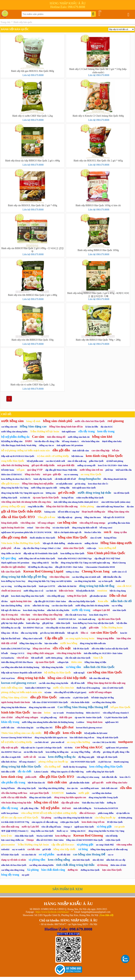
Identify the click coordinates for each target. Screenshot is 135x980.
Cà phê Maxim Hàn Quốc (116, 717)
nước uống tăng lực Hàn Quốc (100, 772)
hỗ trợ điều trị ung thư (69, 512)
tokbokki (5, 849)
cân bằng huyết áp (105, 818)
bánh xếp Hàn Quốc (43, 479)
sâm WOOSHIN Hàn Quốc (83, 762)
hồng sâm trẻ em (41, 649)
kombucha (71, 793)
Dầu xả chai (118, 596)
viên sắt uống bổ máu (51, 827)
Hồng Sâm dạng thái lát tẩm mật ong (106, 683)
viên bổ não (23, 658)
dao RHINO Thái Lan (11, 752)
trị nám (48, 692)
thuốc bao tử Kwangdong (88, 688)
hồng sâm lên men (93, 517)
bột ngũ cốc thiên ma (11, 610)
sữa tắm (126, 788)
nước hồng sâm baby (117, 783)
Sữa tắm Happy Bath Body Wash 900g (19, 445)
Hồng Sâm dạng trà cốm (31, 643)
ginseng (78, 517)
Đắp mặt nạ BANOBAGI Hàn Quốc (18, 456)
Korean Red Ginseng (88, 835)
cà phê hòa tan (105, 762)
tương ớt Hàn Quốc (77, 596)
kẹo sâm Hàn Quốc (112, 870)
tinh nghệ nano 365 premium (70, 445)
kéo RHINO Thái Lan (33, 628)
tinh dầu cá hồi (8, 772)
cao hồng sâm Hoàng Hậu (104, 702)
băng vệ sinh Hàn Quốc (108, 738)
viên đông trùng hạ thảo (69, 653)
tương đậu (65, 488)
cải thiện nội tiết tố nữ (65, 479)
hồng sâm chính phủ (58, 421)
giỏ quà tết (98, 783)
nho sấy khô (98, 860)
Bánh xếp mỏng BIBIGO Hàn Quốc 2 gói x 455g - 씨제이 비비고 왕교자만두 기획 (98, 295)
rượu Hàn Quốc (113, 840)
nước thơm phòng (54, 658)
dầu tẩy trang (10, 808)
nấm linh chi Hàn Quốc (99, 667)
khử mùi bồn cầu (124, 470)
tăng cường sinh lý (40, 563)
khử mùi (66, 808)
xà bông (83, 849)
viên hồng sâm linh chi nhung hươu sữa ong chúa (26, 502)
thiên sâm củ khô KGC (12, 474)
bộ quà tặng (9, 558)
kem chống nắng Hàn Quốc (106, 767)
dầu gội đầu (61, 450)
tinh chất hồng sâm (12, 688)
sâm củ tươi (96, 538)
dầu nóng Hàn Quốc (27, 788)
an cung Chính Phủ (105, 845)
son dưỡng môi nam (90, 788)
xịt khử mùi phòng (115, 461)
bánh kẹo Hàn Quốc (16, 712)
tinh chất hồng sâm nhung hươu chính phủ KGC (76, 502)
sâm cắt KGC (125, 586)
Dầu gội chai (64, 727)
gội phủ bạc (48, 623)
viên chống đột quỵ (56, 596)
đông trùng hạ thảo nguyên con (70, 797)
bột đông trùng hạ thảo (52, 667)
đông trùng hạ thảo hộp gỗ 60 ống (24, 577)
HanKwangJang (121, 762)
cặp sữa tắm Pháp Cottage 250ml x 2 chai (42, 548)
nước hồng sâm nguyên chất (44, 488)
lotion (47, 713)
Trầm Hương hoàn (112, 628)
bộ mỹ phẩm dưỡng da (15, 437)
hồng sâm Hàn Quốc (73, 537)
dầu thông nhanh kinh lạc (115, 479)
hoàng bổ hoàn (8, 788)
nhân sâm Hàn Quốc (74, 548)
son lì (107, 532)
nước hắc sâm (8, 728)
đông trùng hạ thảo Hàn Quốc (21, 766)
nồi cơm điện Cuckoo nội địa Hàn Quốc (110, 649)
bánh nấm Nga (33, 623)
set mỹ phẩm (47, 854)
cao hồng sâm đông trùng (13, 870)
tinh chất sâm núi (109, 788)
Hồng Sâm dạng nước (116, 543)
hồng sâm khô (102, 437)
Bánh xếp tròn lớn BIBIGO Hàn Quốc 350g (33, 340)
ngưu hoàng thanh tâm (13, 528)
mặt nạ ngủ (79, 673)
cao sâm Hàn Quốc (104, 633)
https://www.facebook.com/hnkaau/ (52, 912)
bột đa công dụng (118, 591)
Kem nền (103, 601)
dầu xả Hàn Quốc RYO (18, 517)
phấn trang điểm (106, 813)
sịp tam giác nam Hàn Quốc (42, 619)
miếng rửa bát (91, 543)
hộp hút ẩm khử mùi (11, 639)
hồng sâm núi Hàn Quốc (40, 797)
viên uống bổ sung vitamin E (116, 713)
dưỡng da (111, 803)
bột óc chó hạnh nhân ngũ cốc (68, 532)
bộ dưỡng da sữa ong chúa (40, 567)
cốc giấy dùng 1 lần (29, 808)
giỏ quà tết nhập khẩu (43, 465)
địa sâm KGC (107, 427)
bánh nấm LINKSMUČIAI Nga (16, 649)
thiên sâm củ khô (118, 865)
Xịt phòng (46, 818)
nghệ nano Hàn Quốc (84, 827)
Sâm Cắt (98, 658)
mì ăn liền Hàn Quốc (33, 752)
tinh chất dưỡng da (82, 808)
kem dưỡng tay (63, 836)
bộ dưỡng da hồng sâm (12, 441)
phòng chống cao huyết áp (53, 762)
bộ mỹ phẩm (50, 808)
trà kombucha (8, 658)
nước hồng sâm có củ (33, 591)
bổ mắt (5, 653)
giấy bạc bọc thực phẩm (12, 623)
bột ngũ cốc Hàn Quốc (107, 757)
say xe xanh (58, 713)
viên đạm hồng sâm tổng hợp (47, 615)
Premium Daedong (75, 713)
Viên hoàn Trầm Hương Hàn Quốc (21, 543)
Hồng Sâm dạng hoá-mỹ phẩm (38, 484)
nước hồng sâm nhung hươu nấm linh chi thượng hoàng (48, 722)
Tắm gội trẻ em (46, 517)
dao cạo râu (72, 788)
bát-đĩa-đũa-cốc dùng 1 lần (47, 441)
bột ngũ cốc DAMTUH (114, 517)
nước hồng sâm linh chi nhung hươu (92, 606)
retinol (30, 528)
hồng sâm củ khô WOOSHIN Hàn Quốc (85, 840)
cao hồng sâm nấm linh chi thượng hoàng (20, 667)
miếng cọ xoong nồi (86, 465)
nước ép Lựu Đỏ (30, 827)
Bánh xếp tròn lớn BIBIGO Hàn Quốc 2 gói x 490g (33, 295)
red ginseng (116, 421)
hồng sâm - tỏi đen (10, 633)
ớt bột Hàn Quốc (115, 822)
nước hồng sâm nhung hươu (14, 432)
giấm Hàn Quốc (96, 461)
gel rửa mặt (67, 493)
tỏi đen (4, 601)
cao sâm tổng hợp (101, 451)
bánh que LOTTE (47, 586)
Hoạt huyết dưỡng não (93, 512)
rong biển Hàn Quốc (13, 461)
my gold (26, 875)
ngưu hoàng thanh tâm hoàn (16, 702)
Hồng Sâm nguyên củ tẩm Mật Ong (67, 772)
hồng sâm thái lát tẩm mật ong (62, 506)
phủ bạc (109, 470)
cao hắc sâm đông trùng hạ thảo (53, 683)
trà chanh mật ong (87, 619)
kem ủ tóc (7, 836)
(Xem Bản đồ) (106, 915)
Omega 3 (68, 827)
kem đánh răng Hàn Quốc (104, 456)
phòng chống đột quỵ (13, 506)
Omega (30, 840)
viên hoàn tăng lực (25, 728)
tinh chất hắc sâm (81, 451)
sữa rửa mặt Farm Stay (76, 615)
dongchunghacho (90, 479)
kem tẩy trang (106, 431)
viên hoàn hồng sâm (90, 441)
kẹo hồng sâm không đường (51, 788)
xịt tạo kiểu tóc (123, 813)
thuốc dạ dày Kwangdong (75, 767)
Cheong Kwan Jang (96, 571)
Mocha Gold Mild (45, 836)
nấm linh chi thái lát (67, 586)
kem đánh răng (12, 777)
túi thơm (68, 748)
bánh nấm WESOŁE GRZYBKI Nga (75, 559)
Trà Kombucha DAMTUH (106, 808)
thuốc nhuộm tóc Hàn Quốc (43, 538)
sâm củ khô (7, 717)
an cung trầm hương (78, 742)
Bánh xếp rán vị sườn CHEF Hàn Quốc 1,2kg (33, 385)
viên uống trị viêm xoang (88, 777)
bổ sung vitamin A (70, 441)
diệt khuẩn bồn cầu (112, 577)
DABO (29, 441)
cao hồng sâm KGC (89, 747)
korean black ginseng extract (89, 728)
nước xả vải (30, 757)
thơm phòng (87, 506)
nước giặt (84, 793)
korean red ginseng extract (19, 683)
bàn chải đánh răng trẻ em (82, 738)
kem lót (124, 633)
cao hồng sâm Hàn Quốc (105, 672)
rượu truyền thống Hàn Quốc (90, 498)
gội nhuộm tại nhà (98, 596)
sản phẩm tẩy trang (13, 782)
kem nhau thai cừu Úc (98, 484)
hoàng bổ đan (110, 538)
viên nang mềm (124, 845)
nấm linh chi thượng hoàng (15, 465)
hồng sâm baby (33, 474)
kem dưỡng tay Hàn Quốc (73, 553)
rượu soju (91, 548)
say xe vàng (6, 586)
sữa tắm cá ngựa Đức (11, 757)
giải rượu (94, 628)
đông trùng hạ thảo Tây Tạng (15, 488)
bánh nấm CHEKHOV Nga (38, 688)
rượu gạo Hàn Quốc (70, 822)
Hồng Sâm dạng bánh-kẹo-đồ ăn (66, 427)
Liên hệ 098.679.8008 (33, 75)
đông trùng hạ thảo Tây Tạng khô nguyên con (22, 493)
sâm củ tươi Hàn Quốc (113, 688)
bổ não (116, 451)
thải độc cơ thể (9, 643)
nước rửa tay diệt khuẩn (14, 797)
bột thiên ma (77, 456)
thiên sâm (77, 662)
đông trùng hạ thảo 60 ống (97, 586)
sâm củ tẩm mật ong (77, 461)
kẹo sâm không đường (12, 606)
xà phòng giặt (85, 844)
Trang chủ (5, 22)
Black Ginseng (119, 563)
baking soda (50, 512)
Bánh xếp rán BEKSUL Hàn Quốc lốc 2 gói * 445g (98, 161)
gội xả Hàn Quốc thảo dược (21, 511)
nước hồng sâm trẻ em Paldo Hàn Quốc (37, 559)
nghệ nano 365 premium (117, 748)
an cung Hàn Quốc (91, 474)
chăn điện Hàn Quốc (24, 836)
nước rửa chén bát (64, 688)
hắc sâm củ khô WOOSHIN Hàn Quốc (50, 702)
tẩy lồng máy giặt (86, 757)
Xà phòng (33, 870)
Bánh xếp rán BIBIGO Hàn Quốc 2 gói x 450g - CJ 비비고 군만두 (33, 250)
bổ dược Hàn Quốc (10, 855)
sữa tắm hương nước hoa (14, 793)
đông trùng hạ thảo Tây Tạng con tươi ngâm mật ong (85, 563)
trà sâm (42, 757)
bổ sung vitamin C (28, 762)
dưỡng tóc (73, 870)
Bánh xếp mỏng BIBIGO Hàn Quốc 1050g (98, 250)
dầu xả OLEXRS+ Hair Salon (50, 840)
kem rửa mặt (72, 733)
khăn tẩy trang (10, 722)
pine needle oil (58, 742)
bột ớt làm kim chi (36, 783)
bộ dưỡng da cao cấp (11, 628)
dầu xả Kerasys (87, 813)
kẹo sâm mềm (51, 643)
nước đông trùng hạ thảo (94, 493)
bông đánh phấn (10, 523)
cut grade (120, 827)
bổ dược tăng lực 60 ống (102, 698)
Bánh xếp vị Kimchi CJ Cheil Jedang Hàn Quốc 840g (98, 116)
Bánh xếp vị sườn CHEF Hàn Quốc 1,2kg (33, 116)
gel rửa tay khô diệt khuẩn (52, 633)
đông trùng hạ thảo (31, 678)
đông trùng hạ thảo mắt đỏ (84, 528)
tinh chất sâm (57, 782)
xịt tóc (27, 606)
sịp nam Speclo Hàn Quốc (46, 498)
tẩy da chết (25, 771)
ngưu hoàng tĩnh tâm (21, 601)
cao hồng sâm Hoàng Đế (89, 854)
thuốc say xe (62, 831)
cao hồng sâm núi (9, 427)
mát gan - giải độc (52, 474)
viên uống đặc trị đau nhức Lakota (62, 628)
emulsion (102, 591)
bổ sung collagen (46, 523)
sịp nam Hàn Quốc (45, 662)
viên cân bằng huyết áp (13, 619)
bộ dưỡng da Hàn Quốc (58, 673)
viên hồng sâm (28, 523)
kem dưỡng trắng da (62, 757)
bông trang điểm (106, 638)
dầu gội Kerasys (10, 484)
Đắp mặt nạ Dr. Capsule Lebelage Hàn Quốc (41, 748)
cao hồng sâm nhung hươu (41, 865)
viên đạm (25, 615)
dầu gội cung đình (14, 537)
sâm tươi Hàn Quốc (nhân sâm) (116, 502)
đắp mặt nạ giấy (10, 748)
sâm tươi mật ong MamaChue (110, 507)
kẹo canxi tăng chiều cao (12, 840)
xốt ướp (97, 752)
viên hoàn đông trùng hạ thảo (16, 803)
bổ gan (20, 470)
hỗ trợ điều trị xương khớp (17, 742)
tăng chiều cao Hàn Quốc (43, 831)
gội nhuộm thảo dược (80, 783)
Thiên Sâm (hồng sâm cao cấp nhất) (21, 733)
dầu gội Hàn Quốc (44, 697)
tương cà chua (73, 572)
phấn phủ (6, 548)
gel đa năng (80, 484)
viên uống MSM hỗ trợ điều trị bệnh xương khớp (49, 813)
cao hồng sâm (67, 523)
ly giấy (83, 628)
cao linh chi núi (42, 742)
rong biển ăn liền (36, 507)
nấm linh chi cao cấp (116, 860)
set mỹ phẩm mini (64, 484)
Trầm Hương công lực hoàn (33, 845)
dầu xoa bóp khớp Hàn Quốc (82, 601)
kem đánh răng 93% (99, 615)
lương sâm (51, 493)
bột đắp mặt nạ (65, 517)
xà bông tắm (73, 667)
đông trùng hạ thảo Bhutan (14, 707)
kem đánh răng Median (34, 610)
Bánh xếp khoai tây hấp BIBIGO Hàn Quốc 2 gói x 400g (32, 161)
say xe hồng (117, 606)
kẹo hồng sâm (124, 638)
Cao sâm (38, 437)
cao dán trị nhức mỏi (55, 461)
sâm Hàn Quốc (119, 610)
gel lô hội (47, 849)
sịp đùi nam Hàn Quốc (109, 619)
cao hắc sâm (34, 849)
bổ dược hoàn (8, 470)
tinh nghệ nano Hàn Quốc (84, 488)
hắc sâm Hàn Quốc (11, 572)
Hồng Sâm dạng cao (33, 426)
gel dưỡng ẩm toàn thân (119, 523)
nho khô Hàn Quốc (81, 860)
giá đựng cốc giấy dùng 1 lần (116, 752)
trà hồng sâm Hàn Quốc (25, 586)
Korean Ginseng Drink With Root (17, 738)
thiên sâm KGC (93, 713)
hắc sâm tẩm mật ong (99, 678)
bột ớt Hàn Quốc (81, 649)
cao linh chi (51, 591)
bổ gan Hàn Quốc (121, 707)
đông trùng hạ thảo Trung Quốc (103, 797)
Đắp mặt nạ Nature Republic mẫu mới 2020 (21, 673)
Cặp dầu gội (54, 638)
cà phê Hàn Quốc (81, 698)
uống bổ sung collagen (27, 717)
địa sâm (130, 507)
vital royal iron (8, 678)
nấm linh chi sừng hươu (58, 610)
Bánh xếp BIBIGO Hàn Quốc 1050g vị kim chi (98, 205)
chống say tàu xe (46, 445)
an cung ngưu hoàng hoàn (80, 638)
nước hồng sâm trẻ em (91, 470)
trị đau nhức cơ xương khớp (53, 456)
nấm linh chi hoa (9, 762)
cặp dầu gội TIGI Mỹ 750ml (107, 559)
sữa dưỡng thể (52, 767)
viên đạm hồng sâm (59, 577)
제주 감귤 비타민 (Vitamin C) (15, 831)
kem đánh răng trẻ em (93, 822)
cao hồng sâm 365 (44, 728)
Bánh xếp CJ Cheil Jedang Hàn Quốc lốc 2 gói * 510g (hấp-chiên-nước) (98, 71)
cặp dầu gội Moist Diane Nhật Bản (61, 470)
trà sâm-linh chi (29, 855)
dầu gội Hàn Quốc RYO (57, 777)
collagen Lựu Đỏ (102, 610)
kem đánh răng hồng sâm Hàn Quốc (28, 596)
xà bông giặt (104, 827)
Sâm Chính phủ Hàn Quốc (106, 553)
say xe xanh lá (18, 849)
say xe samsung (71, 474)
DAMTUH (58, 793)
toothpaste (126, 742)
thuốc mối (120, 581)
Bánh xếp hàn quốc (23, 22)
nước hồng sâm (12, 421)
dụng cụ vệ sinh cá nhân (14, 860)
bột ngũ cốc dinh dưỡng (54, 543)
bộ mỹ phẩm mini (35, 461)
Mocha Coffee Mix (93, 532)
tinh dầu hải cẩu (109, 777)
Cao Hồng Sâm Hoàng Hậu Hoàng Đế (83, 707)
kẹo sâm (37, 713)
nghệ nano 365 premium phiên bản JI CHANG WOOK (26, 532)
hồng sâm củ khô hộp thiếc (67, 678)
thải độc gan (66, 717)
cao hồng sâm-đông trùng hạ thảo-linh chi (73, 818)
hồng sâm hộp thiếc (65, 849)
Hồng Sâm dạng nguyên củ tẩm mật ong (109, 849)
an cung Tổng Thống (81, 752)
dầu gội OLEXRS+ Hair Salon (69, 567)
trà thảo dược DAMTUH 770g (15, 822)
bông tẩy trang (10, 875)
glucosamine (8, 845)
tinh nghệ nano (69, 432)
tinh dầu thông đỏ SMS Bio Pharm (17, 662)
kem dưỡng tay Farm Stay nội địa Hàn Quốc (94, 623)
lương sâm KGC (78, 831)
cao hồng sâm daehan (102, 793)
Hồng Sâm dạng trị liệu (95, 662)
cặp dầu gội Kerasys (63, 845)
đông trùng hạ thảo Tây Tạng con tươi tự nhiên (50, 581)
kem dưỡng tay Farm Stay (13, 581)
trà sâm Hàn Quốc (61, 528)
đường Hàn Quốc (9, 498)
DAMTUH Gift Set (67, 619)
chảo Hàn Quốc (63, 623)
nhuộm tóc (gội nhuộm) (13, 567)
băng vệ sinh (33, 421)
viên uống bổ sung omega (92, 523)
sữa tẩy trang (86, 431)
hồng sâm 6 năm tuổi (33, 639)
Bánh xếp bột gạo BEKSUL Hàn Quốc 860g (33, 71)
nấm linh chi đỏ (121, 601)
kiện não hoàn (66, 591)
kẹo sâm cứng (43, 528)
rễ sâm (17, 548)
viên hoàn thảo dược (80, 702)
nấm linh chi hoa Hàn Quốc (14, 865)
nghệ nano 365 (112, 722)
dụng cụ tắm (121, 532)
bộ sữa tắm (122, 623)
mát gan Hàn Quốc (39, 793)
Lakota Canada (41, 772)
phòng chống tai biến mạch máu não (22, 692)
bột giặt (5, 596)
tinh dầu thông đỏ (56, 437)
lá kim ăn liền (92, 427)
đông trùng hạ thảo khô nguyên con (51, 738)
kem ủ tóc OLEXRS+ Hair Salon (113, 465)
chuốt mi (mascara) (11, 591)
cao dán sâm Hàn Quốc (62, 606)
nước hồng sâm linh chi (79, 437)
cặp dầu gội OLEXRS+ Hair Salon (50, 601)
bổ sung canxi (106, 528)
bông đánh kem (95, 722)
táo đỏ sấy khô (64, 855)
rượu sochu (65, 698)
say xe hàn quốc (106, 581)
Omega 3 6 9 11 (18, 653)
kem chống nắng (59, 860)
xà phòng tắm (37, 860)
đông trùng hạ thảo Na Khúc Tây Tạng (106, 831)
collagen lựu (63, 662)
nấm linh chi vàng (41, 606)
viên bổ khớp (112, 836)
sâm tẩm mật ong (10, 827)
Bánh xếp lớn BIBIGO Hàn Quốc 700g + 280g (98, 340)
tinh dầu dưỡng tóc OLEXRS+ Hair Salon (103, 653)
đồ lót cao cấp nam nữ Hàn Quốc (20, 818)
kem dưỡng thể (107, 548)
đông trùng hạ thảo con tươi (42, 707)
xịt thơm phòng (125, 818)
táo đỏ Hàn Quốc (122, 493)
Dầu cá (84, 633)
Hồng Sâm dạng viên (118, 512)
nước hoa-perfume (10, 813)
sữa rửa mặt (62, 648)
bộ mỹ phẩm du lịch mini (96, 733)
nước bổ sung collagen (100, 692)
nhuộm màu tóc (75, 543)
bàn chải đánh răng (53, 870)
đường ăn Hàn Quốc (90, 870)
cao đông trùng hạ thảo (85, 581)
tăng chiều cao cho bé (11, 553)
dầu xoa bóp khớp (29, 633)
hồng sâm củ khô (46, 802)
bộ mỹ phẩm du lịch (85, 591)
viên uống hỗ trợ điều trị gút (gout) (70, 692)
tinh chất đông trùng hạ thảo (75, 865)
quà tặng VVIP (35, 470)
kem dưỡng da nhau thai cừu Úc (16, 479)
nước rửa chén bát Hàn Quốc (90, 421)
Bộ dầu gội (52, 733)
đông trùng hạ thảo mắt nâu (93, 643)
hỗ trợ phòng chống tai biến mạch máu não (26, 450)
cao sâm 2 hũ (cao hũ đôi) (104, 742)
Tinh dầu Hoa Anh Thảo (93, 803)
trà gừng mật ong (49, 717)
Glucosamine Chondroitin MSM (100, 567)
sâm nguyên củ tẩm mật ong (45, 822)
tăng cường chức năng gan (40, 653)
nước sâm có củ (119, 572)
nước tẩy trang (81, 610)
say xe (111, 855)
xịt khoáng (102, 865)
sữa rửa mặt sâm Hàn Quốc (78, 658)
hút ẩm (55, 563)
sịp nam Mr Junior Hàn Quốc (88, 717)
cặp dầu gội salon (70, 803)
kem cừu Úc (125, 777)
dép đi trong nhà (10, 615)
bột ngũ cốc (73, 633)
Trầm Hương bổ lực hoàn (45, 431)
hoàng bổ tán (68, 498)
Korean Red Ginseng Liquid (43, 571)
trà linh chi (25, 498)
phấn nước (31, 777)
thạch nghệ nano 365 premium (15, 563)
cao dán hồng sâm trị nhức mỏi (86, 577)
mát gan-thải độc (66, 465)
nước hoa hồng (69, 643)
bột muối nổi (37, 658)
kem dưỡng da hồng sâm (57, 752)
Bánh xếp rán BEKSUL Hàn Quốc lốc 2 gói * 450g (33, 205)
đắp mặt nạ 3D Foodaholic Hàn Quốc (41, 553)
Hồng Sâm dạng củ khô (14, 697)
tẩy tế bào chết (78, 683)
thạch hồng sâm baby (112, 441)
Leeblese (80, 722)
